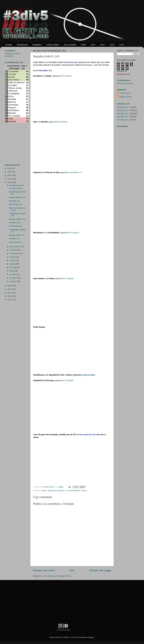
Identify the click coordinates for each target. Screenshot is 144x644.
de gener (13, 281)
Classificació (22, 45)
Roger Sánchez (126, 97)
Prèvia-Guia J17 (16, 242)
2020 (10, 168)
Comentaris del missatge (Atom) (58, 576)
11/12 (122, 45)
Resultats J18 (15, 223)
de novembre (15, 247)
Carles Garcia (49, 487)
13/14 (102, 45)
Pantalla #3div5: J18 (17, 219)
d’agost (13, 257)
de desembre (15, 185)
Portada (9, 45)
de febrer (13, 278)
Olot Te (61, 122)
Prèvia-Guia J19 (16, 204)
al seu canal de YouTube (88, 435)
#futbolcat (52, 491)
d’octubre (13, 250)
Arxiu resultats (70, 45)
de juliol (13, 260)
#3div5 (44, 491)
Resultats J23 (122, 117)
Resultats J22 (122, 120)
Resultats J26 (122, 107)
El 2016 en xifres (16, 188)
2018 (10, 175)
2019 (10, 172)
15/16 (83, 45)
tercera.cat (72, 62)
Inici (72, 570)
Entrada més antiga (100, 570)
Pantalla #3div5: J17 (17, 235)
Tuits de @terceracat (125, 83)
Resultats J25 (122, 110)
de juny (13, 264)
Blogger (91, 637)
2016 (10, 182)
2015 (10, 286)
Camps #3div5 (53, 45)
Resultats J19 (15, 201)
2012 (10, 296)
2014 (10, 289)
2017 (10, 179)
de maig (13, 267)
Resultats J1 (45, 70)
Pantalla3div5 (75, 491)
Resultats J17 (15, 239)
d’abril (12, 271)
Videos (84, 491)
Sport (90, 375)
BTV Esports (66, 76)
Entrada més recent (44, 570)
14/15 (93, 45)
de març (13, 274)
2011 (10, 300)
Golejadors (37, 45)
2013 (10, 293)
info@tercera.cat (123, 74)
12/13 (112, 45)
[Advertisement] (13, 143)
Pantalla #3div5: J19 (17, 197)
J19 (68, 491)
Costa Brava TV (75, 172)
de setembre (15, 253)
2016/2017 (61, 491)
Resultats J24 (122, 114)
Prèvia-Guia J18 (16, 226)
